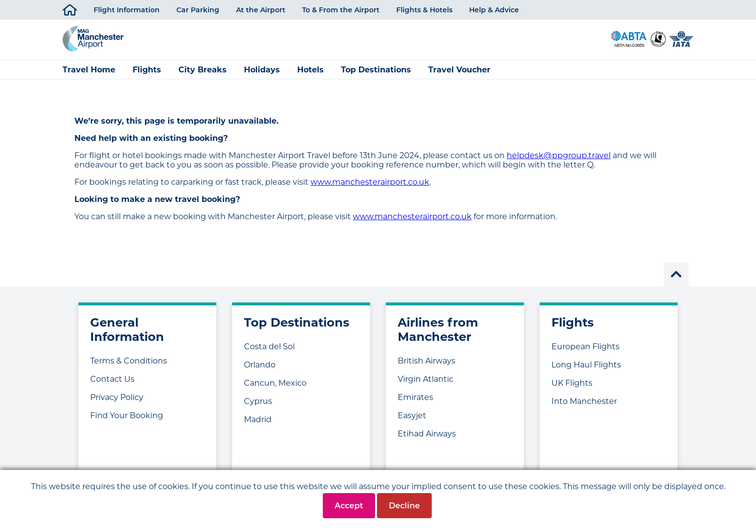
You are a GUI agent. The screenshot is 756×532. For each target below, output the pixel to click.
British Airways (427, 366)
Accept (349, 506)
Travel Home (89, 75)
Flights (147, 75)
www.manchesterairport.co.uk (370, 187)
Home (70, 8)
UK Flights (572, 388)
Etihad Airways (427, 439)
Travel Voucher (459, 75)
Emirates (415, 403)
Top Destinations (376, 75)
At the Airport (261, 10)
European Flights (585, 352)
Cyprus (258, 407)
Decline (404, 506)
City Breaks (203, 75)
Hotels (310, 75)
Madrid (258, 425)
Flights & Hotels (424, 10)
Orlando (260, 370)
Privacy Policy (117, 403)
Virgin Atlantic (426, 384)
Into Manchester (584, 407)
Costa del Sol (269, 352)
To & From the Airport (341, 10)
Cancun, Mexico (275, 388)
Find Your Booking (127, 421)
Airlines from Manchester (438, 335)
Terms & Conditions (129, 366)
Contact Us (112, 384)
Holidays (262, 75)
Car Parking (198, 10)
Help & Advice (494, 10)
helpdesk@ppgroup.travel (559, 161)
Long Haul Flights (586, 370)
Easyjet (412, 421)
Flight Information (127, 10)
